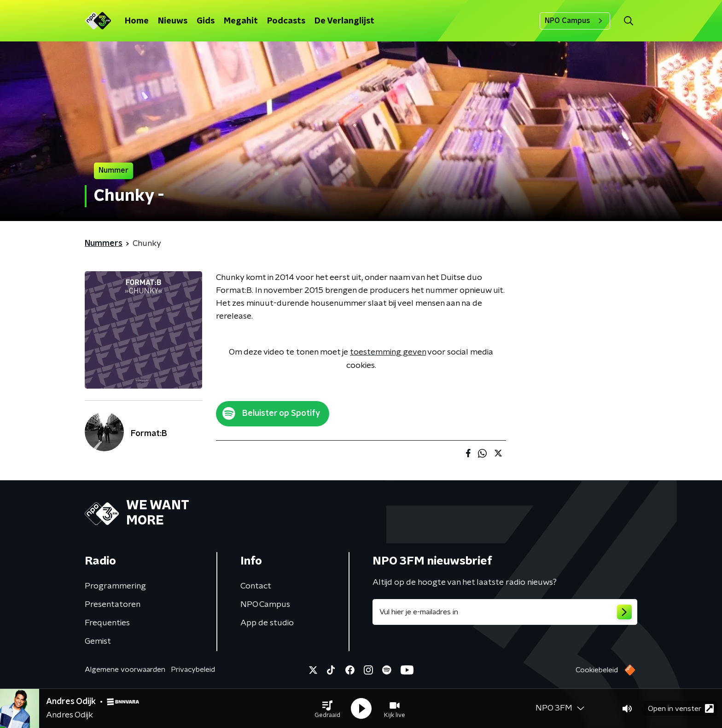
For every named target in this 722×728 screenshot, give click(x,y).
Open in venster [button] (681, 708)
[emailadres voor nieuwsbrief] (505, 612)
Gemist (98, 641)
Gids (206, 21)
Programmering (115, 586)
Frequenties (107, 623)
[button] (327, 709)
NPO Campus (575, 21)
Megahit (241, 21)
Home (137, 21)
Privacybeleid (193, 670)
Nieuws (173, 21)
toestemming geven (388, 352)
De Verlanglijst (344, 21)
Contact (256, 586)
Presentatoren (113, 605)
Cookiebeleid (597, 670)
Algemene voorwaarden (125, 670)
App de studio (267, 623)
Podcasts (286, 21)
